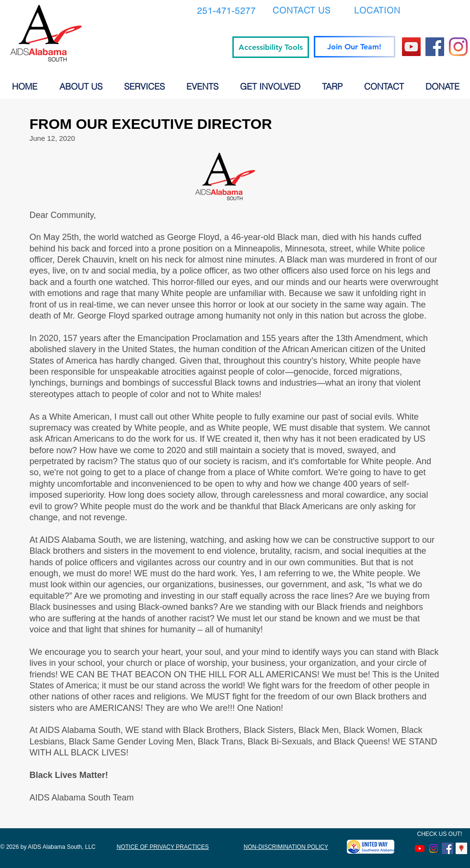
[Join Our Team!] (355, 47)
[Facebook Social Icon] (447, 848)
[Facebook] (435, 47)
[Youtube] (420, 848)
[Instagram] (458, 47)
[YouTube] (411, 47)
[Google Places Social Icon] (461, 848)
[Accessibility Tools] (271, 47)
